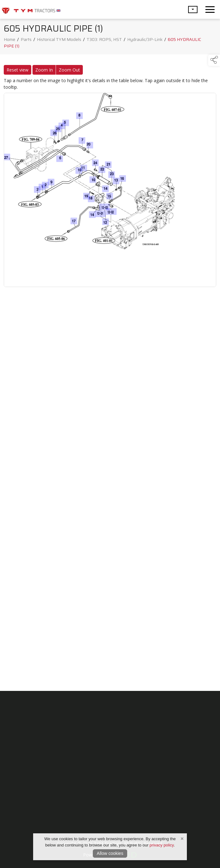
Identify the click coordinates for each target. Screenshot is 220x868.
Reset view (17, 71)
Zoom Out (69, 71)
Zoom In (44, 71)
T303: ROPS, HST (104, 41)
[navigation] (210, 9)
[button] (193, 10)
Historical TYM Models (59, 41)
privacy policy (162, 845)
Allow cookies (110, 853)
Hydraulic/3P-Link (145, 41)
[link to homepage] (31, 9)
